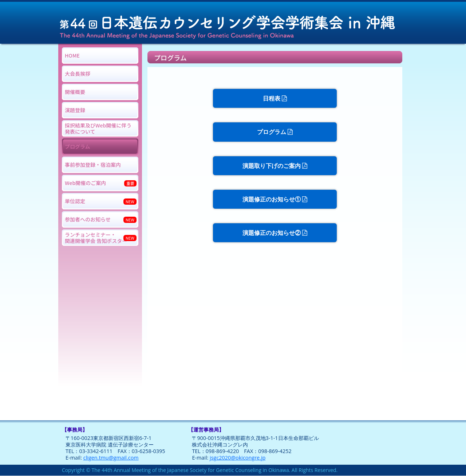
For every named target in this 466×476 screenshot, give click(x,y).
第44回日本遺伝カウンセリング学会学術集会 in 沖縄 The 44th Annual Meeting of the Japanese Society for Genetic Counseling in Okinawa (233, 22)
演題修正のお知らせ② (275, 233)
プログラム (275, 132)
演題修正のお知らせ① (275, 199)
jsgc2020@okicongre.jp (238, 458)
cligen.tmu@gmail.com (111, 458)
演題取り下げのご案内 (275, 166)
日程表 (275, 98)
